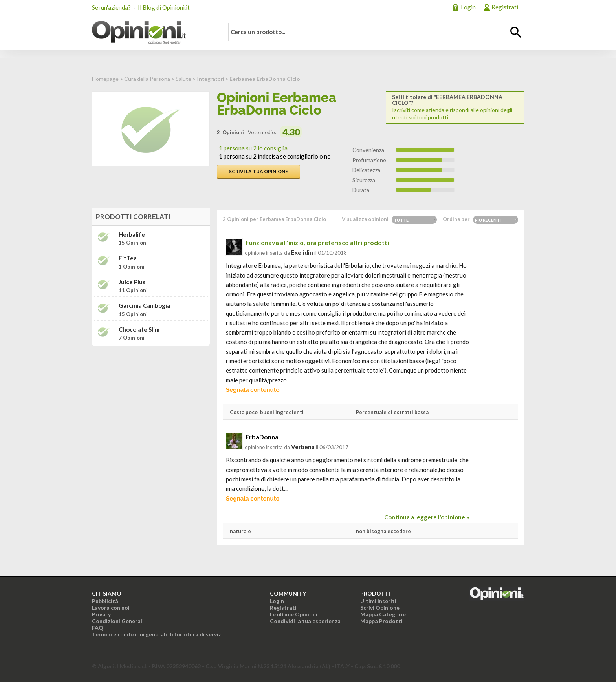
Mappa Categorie (383, 614)
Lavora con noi (111, 608)
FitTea (128, 258)
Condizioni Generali (118, 621)
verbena (303, 447)
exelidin (302, 252)
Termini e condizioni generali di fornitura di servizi (157, 634)
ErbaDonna (262, 437)
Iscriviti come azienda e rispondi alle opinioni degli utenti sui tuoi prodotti (455, 107)
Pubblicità (105, 601)
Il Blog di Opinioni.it (164, 7)
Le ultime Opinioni (294, 614)
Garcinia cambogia (144, 306)
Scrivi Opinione (380, 608)
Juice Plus (132, 282)
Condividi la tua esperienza (305, 621)
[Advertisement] (151, 401)
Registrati (505, 7)
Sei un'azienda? (111, 7)
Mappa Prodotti (381, 621)
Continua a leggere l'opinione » (427, 517)
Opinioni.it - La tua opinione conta (153, 33)
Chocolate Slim (139, 330)
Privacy (101, 614)
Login (468, 7)
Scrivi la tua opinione (258, 171)
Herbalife (132, 235)
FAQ (98, 628)
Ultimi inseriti (378, 601)
